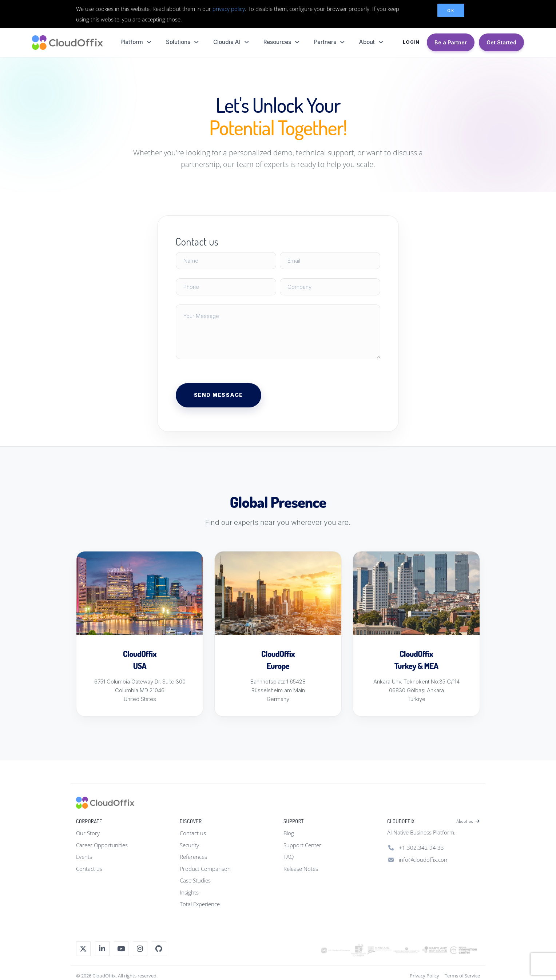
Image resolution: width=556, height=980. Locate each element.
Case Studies (195, 880)
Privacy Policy (424, 976)
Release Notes (301, 869)
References (193, 857)
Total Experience (200, 904)
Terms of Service (462, 976)
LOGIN (411, 42)
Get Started (501, 42)
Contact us (89, 869)
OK (451, 10)
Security (189, 845)
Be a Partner (451, 42)
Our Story (88, 833)
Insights (189, 892)
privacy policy (229, 9)
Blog (289, 833)
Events (84, 857)
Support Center (302, 845)
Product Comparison (205, 869)
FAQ (289, 857)
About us (468, 821)
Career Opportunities (102, 845)
